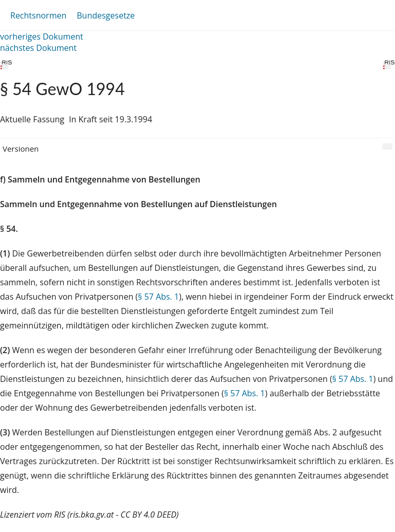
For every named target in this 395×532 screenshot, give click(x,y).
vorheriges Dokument (42, 36)
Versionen (21, 149)
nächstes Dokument (38, 48)
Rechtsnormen (38, 15)
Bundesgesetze (106, 15)
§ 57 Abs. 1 (158, 297)
